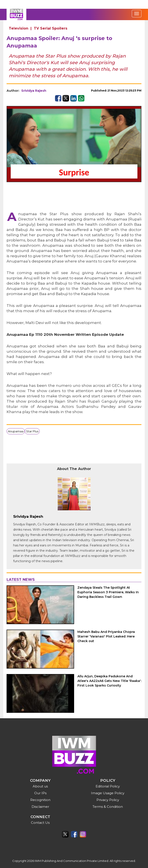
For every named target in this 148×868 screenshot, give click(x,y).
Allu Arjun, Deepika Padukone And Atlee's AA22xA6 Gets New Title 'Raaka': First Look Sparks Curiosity (109, 681)
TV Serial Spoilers (51, 28)
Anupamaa (16, 431)
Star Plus (32, 431)
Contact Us (40, 823)
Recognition (40, 800)
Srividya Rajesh (34, 91)
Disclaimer (40, 807)
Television (19, 28)
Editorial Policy (108, 786)
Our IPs (40, 793)
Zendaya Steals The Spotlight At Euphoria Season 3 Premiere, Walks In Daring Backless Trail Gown (108, 592)
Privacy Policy (108, 800)
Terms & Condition (108, 807)
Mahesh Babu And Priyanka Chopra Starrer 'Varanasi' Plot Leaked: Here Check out (106, 636)
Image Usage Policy (108, 793)
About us (40, 786)
